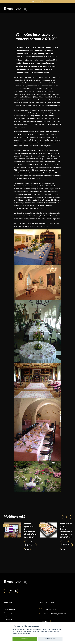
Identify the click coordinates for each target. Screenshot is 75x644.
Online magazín (9, 613)
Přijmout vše (25, 639)
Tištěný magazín (10, 610)
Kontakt (45, 622)
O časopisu (8, 620)
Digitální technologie (29, 545)
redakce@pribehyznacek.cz (55, 614)
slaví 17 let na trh (42, 2)
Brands (27, 549)
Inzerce (6, 616)
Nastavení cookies (50, 639)
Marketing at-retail (65, 545)
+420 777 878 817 (50, 610)
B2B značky (29, 541)
